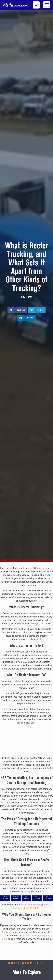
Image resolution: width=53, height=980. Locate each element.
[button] (47, 5)
